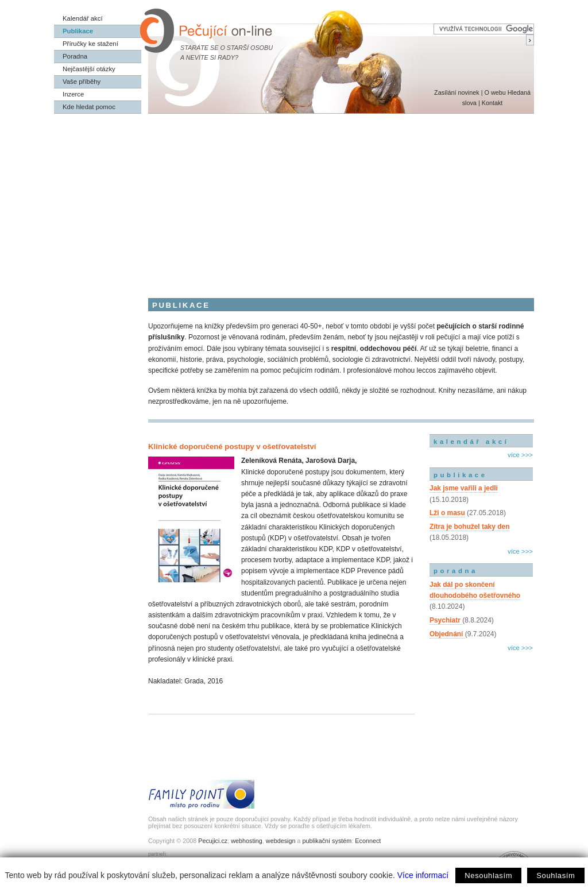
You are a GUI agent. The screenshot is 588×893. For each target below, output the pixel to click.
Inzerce (73, 94)
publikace (461, 475)
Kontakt (492, 103)
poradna (456, 571)
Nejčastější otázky (89, 69)
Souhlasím (556, 875)
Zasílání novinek (457, 92)
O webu (495, 92)
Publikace (78, 31)
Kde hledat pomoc (89, 107)
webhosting (247, 841)
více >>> (520, 455)
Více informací (423, 875)
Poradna (75, 56)
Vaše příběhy (82, 82)
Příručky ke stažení (90, 44)
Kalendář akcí (83, 18)
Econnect (368, 841)
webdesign (281, 841)
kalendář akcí (471, 442)
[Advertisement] (294, 200)
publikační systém (327, 841)
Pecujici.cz (213, 841)
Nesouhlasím (488, 875)
